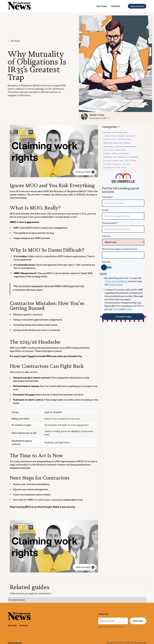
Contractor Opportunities (117, 140)
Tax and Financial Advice (116, 164)
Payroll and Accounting (116, 154)
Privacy (128, 309)
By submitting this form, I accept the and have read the (123, 281)
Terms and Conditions (116, 281)
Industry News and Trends (117, 143)
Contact (115, 6)
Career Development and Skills (120, 136)
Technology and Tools (115, 168)
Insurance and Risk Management (120, 147)
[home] (19, 6)
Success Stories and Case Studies (120, 161)
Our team (102, 6)
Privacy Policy (116, 285)
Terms (117, 309)
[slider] (104, 267)
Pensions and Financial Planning (121, 157)
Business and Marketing (116, 133)
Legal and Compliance (115, 150)
